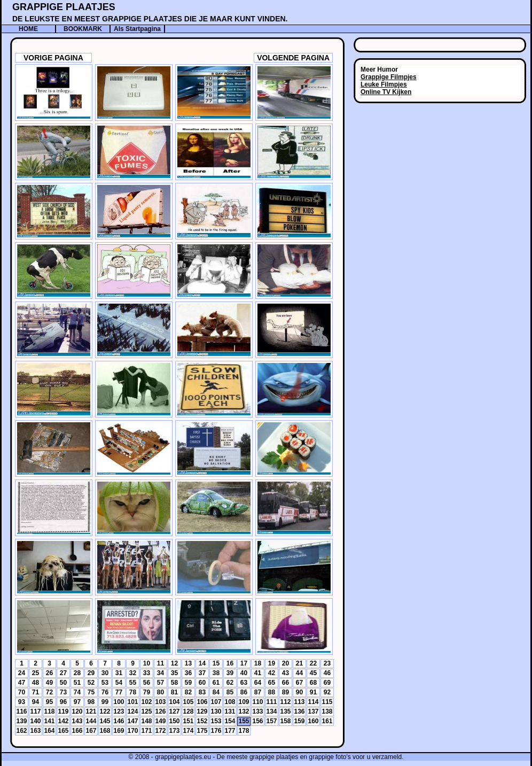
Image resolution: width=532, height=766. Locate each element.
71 (36, 692)
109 (244, 702)
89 (285, 692)
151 (188, 721)
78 (133, 692)
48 (36, 683)
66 (285, 683)
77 (119, 692)
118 (49, 711)
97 (77, 702)
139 (21, 721)
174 (188, 731)
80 (161, 692)
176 (216, 731)
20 (285, 663)
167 (91, 731)
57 (161, 683)
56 (147, 683)
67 (299, 683)
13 (188, 663)
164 (49, 731)
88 (272, 692)
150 (174, 721)
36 (188, 673)
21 (299, 663)
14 (202, 663)
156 (257, 721)
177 (230, 731)
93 (22, 702)
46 (327, 673)
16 (230, 663)
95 (49, 702)
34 (161, 673)
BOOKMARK (83, 29)
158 (285, 721)
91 (313, 692)
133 (257, 711)
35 (174, 673)
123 (119, 711)
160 (313, 721)
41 (258, 673)
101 (132, 702)
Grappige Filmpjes (389, 77)
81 (174, 692)
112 (285, 702)
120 (77, 711)
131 (230, 711)
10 (147, 663)
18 (258, 663)
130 (216, 711)
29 (91, 673)
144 (91, 721)
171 (146, 731)
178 (244, 731)
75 (91, 692)
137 (313, 711)
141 (49, 721)
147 (132, 721)
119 (63, 711)
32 (133, 673)
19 (272, 663)
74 (77, 692)
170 (132, 731)
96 (63, 702)
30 (105, 673)
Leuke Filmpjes (384, 84)
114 (313, 702)
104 (174, 702)
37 (202, 673)
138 (327, 711)
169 (119, 731)
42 (272, 673)
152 (202, 721)
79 (147, 692)
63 (244, 683)
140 (35, 721)
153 (216, 721)
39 (230, 673)
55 (133, 683)
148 (146, 721)
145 (105, 721)
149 (160, 721)
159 (299, 721)
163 (35, 731)
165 (63, 731)
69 (327, 683)
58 (174, 683)
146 (119, 721)
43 (285, 673)
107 (216, 702)
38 (216, 673)
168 (105, 731)
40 (244, 673)
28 (77, 673)
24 (22, 673)
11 (161, 663)
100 (119, 702)
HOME (28, 29)
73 (63, 692)
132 (244, 711)
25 (36, 673)
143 (77, 721)
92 (327, 692)
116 (21, 711)
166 (77, 731)
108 (230, 702)
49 (49, 683)
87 (258, 692)
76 (105, 692)
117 (35, 711)
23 (327, 663)
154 (230, 721)
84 (216, 692)
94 (36, 702)
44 (299, 673)
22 (313, 663)
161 (327, 721)
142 (63, 721)
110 (257, 702)
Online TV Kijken (386, 92)
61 (216, 683)
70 (22, 692)
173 (174, 731)
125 (146, 711)
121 (91, 711)
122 (105, 711)
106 (202, 702)
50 (63, 683)
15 (216, 663)
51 (77, 683)
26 (49, 673)
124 (132, 711)
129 (202, 711)
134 (271, 711)
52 (91, 683)
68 (313, 683)
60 (202, 683)
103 (160, 702)
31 (119, 673)
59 (188, 683)
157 (271, 721)
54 (119, 683)
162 (21, 731)
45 (313, 673)
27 (63, 673)
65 (272, 683)
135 (285, 711)
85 (230, 692)
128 (188, 711)
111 (271, 702)
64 (258, 683)
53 (105, 683)
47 (22, 683)
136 (299, 711)
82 (188, 692)
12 (174, 663)
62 (230, 683)
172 (160, 731)
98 (91, 702)
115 (327, 702)
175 (202, 731)
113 (299, 702)
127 (174, 711)
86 (244, 692)
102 (146, 702)
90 (299, 692)
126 (160, 711)
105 (188, 702)
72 (49, 692)
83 (202, 692)
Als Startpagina (137, 29)
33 (147, 673)
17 (244, 663)
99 (105, 702)
